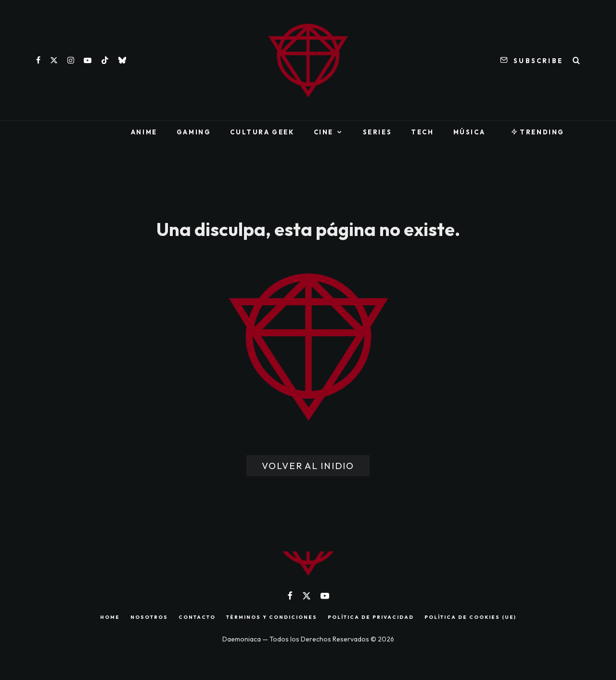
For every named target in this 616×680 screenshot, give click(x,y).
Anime (144, 132)
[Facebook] (38, 60)
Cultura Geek (262, 132)
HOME (110, 617)
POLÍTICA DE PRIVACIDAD (371, 617)
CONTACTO (197, 617)
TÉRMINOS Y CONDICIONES (272, 617)
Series (378, 132)
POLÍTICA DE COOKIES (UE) (470, 617)
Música (469, 132)
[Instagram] (71, 60)
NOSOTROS (149, 617)
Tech (422, 132)
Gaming (194, 132)
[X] (54, 60)
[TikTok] (105, 60)
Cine (324, 132)
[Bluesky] (122, 60)
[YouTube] (88, 60)
